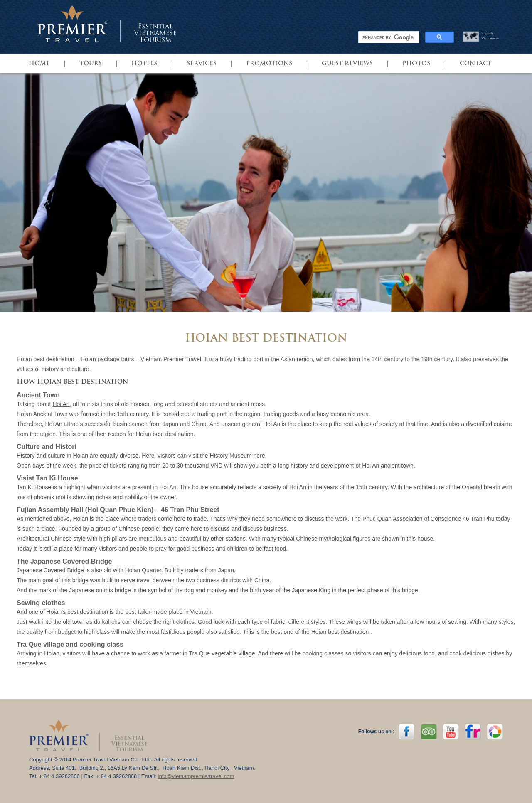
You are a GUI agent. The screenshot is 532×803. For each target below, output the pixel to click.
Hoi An (61, 404)
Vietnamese (490, 38)
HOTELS (144, 64)
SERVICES (202, 64)
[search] (388, 37)
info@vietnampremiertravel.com (196, 776)
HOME (39, 64)
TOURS (91, 64)
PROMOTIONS (269, 64)
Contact (476, 64)
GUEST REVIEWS (347, 64)
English (487, 33)
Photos (416, 64)
